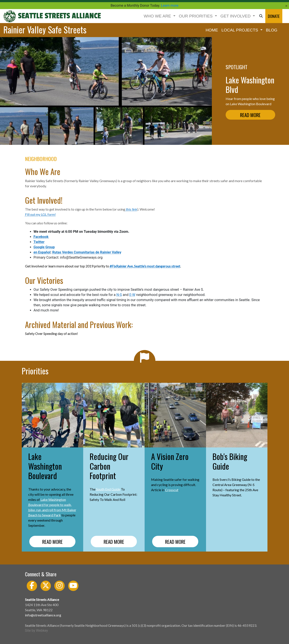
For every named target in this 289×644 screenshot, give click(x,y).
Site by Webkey (37, 631)
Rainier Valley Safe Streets (45, 30)
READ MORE (250, 115)
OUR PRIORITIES (196, 16)
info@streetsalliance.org (43, 615)
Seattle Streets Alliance (52, 16)
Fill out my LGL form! (40, 214)
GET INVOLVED (236, 16)
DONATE (274, 16)
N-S (119, 295)
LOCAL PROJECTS (240, 30)
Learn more (170, 5)
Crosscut (172, 490)
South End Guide (108, 489)
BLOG (272, 30)
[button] (261, 16)
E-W (132, 295)
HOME (212, 30)
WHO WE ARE (158, 16)
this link (131, 209)
